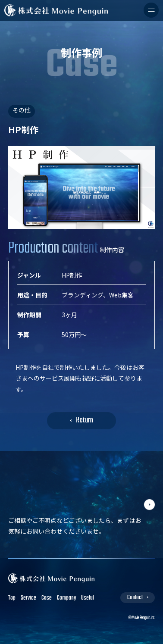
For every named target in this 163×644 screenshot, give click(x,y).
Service (28, 598)
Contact (135, 598)
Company (66, 598)
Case (47, 598)
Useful (88, 598)
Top (12, 598)
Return (85, 420)
